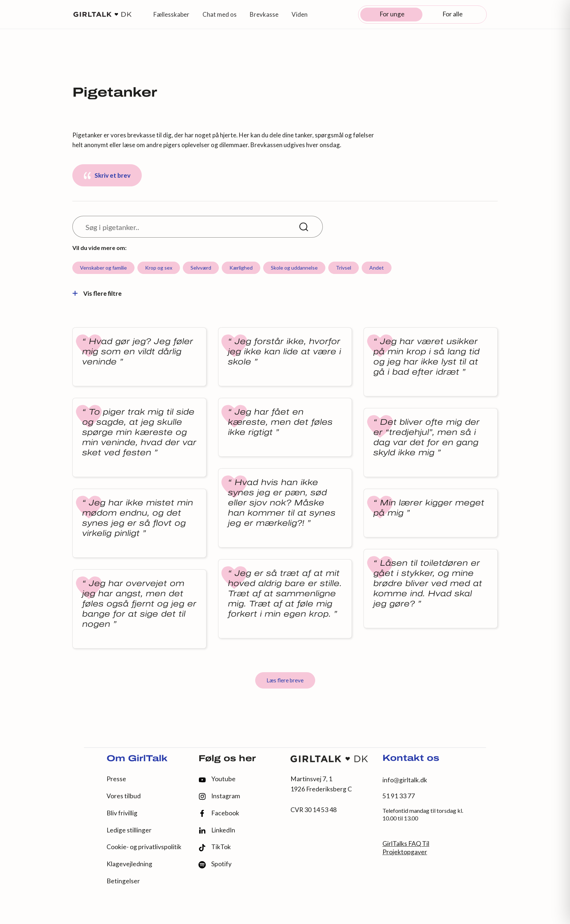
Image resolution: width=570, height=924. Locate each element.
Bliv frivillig (122, 813)
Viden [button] (300, 14)
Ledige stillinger (129, 830)
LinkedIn (217, 830)
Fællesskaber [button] (171, 14)
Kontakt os (411, 759)
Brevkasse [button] (264, 14)
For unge (392, 14)
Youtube (217, 779)
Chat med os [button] (220, 14)
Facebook (219, 813)
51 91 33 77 (399, 796)
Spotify (215, 864)
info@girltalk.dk (405, 780)
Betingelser (123, 881)
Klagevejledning (129, 864)
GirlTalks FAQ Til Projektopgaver (406, 848)
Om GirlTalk (137, 759)
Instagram (219, 796)
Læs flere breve (285, 680)
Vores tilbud (124, 796)
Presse (116, 779)
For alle (453, 14)
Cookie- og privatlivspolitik (144, 847)
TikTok (215, 847)
